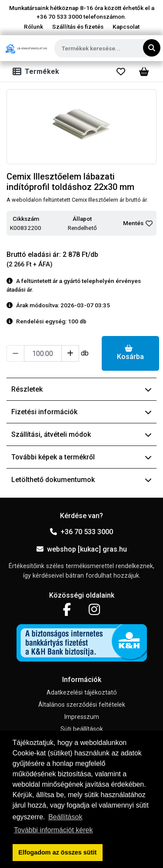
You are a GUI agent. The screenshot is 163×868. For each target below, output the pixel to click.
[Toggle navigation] (38, 72)
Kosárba (130, 353)
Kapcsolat (126, 27)
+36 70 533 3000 (81, 532)
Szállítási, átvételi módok (81, 434)
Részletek (81, 389)
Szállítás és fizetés (78, 27)
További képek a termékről (81, 457)
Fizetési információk (81, 412)
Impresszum (81, 717)
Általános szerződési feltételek (82, 705)
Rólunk (33, 27)
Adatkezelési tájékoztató (82, 693)
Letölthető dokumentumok (81, 480)
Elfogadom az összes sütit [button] (57, 852)
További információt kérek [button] (53, 830)
